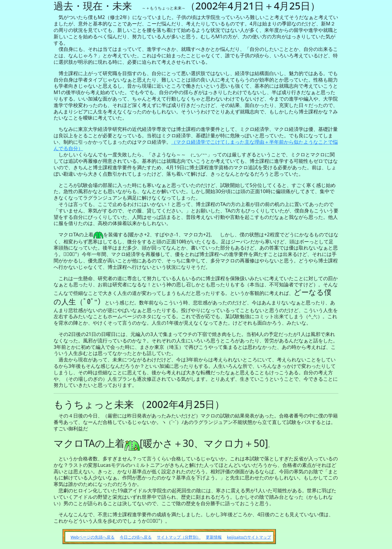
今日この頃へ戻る (136, 537)
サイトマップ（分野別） (179, 537)
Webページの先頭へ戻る (92, 537)
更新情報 (214, 537)
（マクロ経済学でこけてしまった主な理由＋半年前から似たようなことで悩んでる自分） (196, 145)
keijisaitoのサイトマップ (249, 537)
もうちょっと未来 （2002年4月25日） (139, 404)
